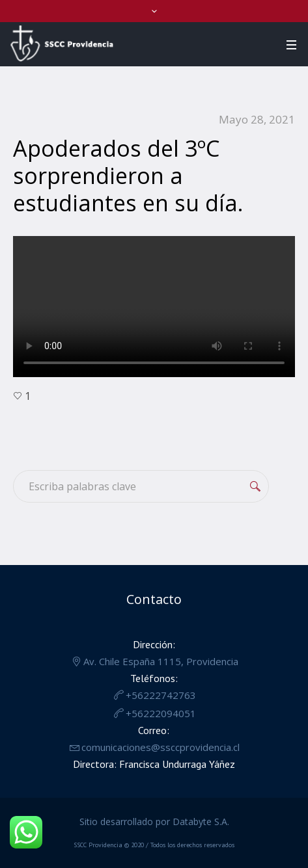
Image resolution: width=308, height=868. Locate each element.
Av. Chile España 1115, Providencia (161, 661)
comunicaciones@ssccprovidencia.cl (161, 747)
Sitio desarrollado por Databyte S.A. (154, 822)
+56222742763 (161, 695)
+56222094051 (161, 713)
